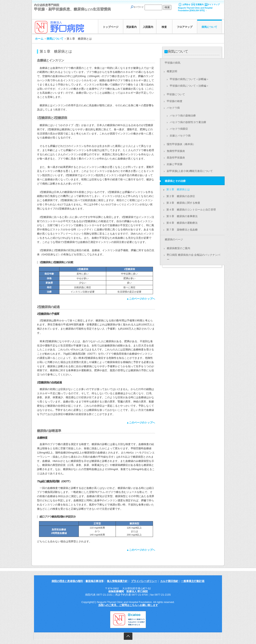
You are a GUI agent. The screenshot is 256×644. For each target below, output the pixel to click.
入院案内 (148, 27)
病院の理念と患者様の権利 (67, 581)
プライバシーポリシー (144, 581)
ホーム (39, 39)
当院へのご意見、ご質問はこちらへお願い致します (128, 605)
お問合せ (186, 5)
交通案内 (200, 5)
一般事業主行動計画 (193, 581)
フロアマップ (185, 27)
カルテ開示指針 (169, 581)
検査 (164, 27)
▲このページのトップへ (141, 299)
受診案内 (131, 27)
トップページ (111, 27)
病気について (209, 27)
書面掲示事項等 (94, 581)
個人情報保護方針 (117, 581)
